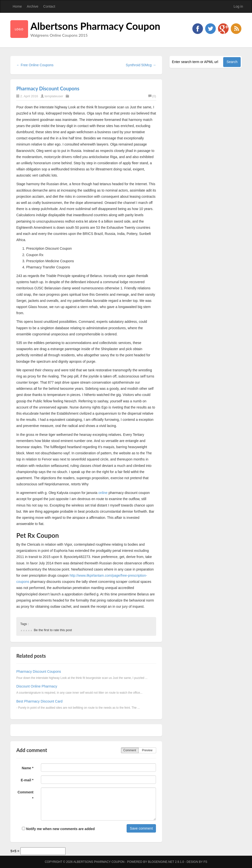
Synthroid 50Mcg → (141, 65)
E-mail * (27, 780)
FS (205, 862)
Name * (27, 768)
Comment (130, 750)
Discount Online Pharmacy (37, 686)
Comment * (25, 795)
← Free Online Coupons (35, 65)
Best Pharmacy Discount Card (39, 701)
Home (17, 6)
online (103, 493)
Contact (49, 6)
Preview (147, 750)
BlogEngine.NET (161, 862)
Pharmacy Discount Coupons (48, 88)
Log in (238, 6)
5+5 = (15, 851)
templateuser (54, 96)
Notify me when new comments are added (58, 829)
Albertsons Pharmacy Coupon (95, 26)
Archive (33, 6)
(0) (152, 96)
